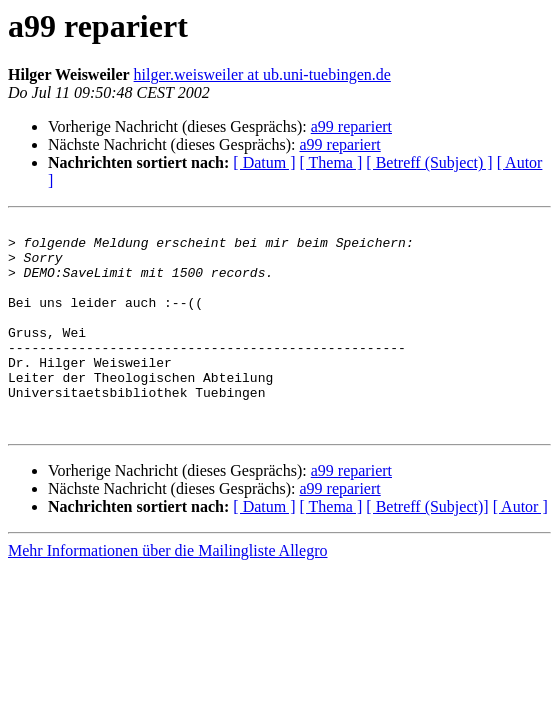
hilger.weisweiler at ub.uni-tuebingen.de (262, 74)
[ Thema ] (331, 162)
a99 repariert (351, 126)
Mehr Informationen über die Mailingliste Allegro (167, 592)
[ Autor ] (520, 548)
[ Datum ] (264, 162)
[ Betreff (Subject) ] (429, 162)
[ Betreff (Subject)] (427, 548)
